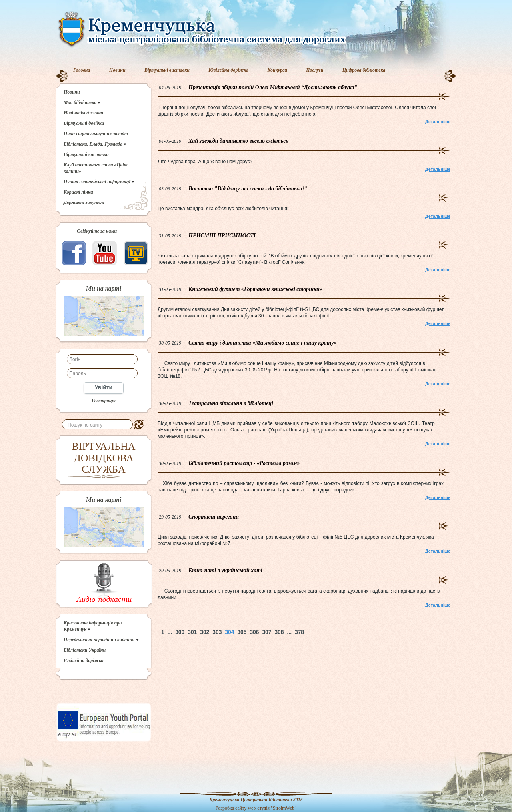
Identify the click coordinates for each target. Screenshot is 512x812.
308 (279, 632)
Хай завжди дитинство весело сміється (239, 141)
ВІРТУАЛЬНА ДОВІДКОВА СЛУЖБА (104, 458)
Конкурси (277, 70)
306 (254, 632)
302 (205, 632)
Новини (117, 70)
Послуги (315, 70)
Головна (82, 70)
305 (242, 632)
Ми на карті (104, 289)
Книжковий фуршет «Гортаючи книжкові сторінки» (255, 289)
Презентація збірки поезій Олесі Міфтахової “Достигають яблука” (273, 87)
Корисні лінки (78, 192)
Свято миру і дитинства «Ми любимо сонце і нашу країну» (263, 343)
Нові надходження (83, 113)
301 (192, 632)
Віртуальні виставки (167, 70)
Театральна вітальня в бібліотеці (231, 403)
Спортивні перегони (214, 517)
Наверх (334, 632)
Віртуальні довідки (84, 123)
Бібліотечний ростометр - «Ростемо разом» (244, 463)
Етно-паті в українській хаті (225, 570)
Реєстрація (104, 401)
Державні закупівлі (84, 202)
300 (180, 632)
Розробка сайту (231, 808)
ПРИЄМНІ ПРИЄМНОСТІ (222, 236)
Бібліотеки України (85, 650)
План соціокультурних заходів (96, 134)
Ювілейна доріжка (228, 70)
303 (217, 632)
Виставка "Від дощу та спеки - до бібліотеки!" (248, 189)
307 (267, 632)
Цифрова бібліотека (364, 70)
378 (299, 632)
